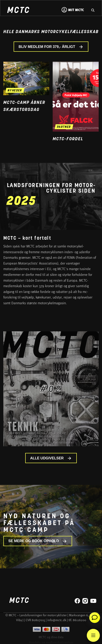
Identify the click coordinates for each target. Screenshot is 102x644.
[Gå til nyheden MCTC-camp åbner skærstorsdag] (26, 78)
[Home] (18, 11)
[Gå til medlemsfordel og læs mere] (76, 97)
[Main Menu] (93, 635)
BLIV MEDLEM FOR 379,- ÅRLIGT (51, 47)
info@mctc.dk (57, 620)
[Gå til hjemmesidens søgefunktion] (93, 10)
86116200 (79, 620)
